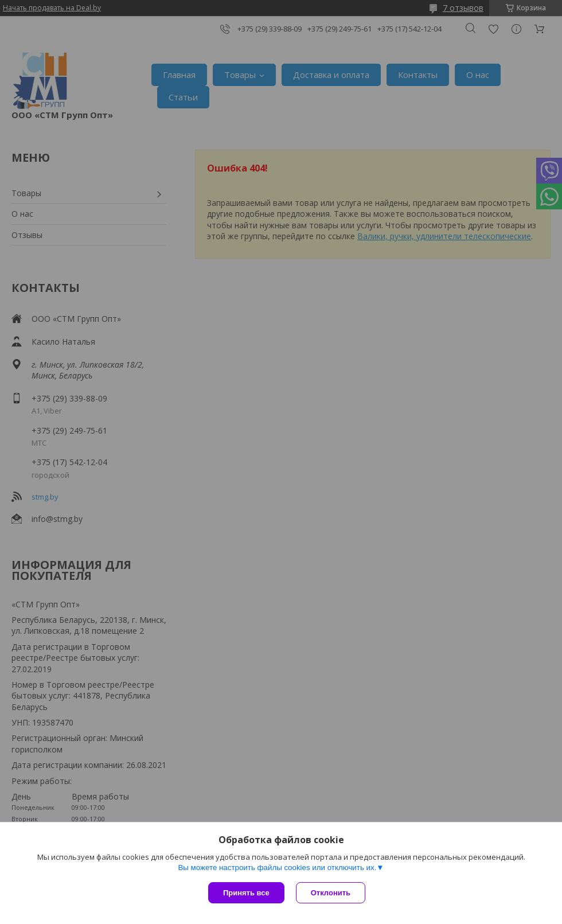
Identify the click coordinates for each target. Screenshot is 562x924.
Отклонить (331, 893)
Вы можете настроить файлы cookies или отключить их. (277, 868)
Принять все (246, 893)
